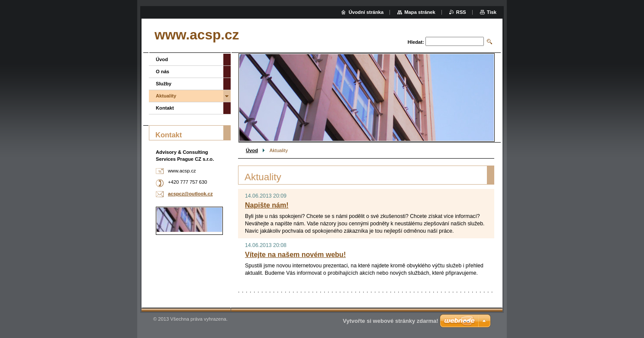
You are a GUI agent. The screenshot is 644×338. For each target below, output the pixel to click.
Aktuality (166, 96)
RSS (461, 12)
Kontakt (165, 108)
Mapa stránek (420, 12)
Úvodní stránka (366, 12)
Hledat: (416, 42)
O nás (163, 71)
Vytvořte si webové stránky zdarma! (391, 321)
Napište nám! (267, 205)
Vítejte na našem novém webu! (295, 255)
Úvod (252, 150)
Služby (164, 84)
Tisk (492, 12)
